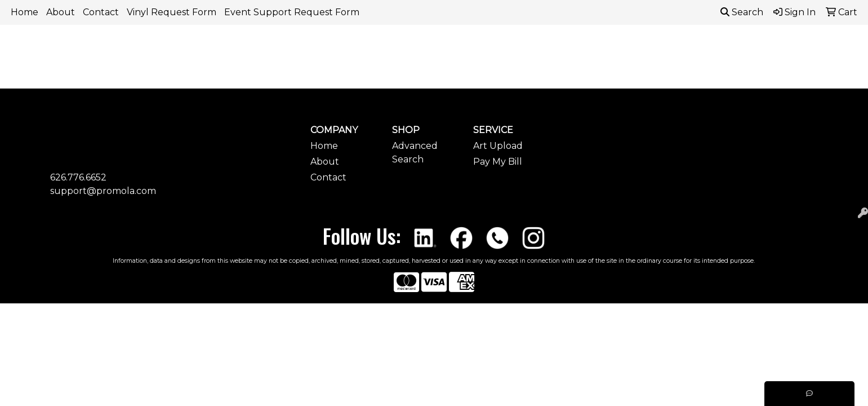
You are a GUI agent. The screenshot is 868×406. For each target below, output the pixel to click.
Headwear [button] (547, 49)
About (61, 12)
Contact (101, 12)
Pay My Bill (498, 162)
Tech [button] (696, 49)
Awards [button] (345, 49)
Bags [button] (391, 49)
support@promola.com (103, 191)
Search (742, 12)
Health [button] (605, 49)
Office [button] (653, 49)
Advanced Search (415, 153)
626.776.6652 (78, 177)
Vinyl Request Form (172, 12)
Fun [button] (496, 49)
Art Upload (498, 146)
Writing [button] (743, 49)
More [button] (790, 49)
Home (25, 12)
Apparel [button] (292, 49)
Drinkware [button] (444, 49)
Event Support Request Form (292, 12)
